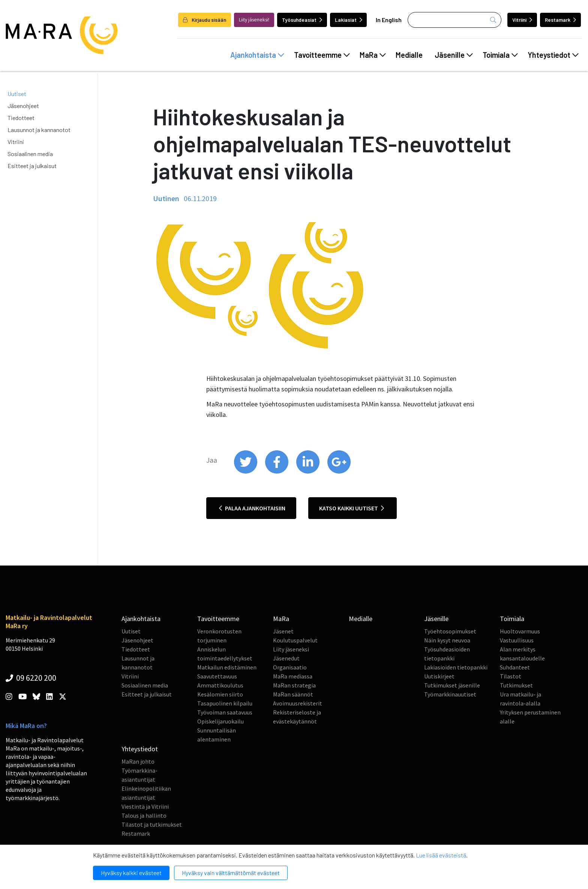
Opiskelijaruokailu (220, 721)
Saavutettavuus (217, 676)
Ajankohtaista (257, 55)
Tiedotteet (21, 118)
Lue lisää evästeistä (441, 855)
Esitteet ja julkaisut (32, 166)
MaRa (373, 55)
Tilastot (511, 676)
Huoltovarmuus (520, 631)
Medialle (409, 55)
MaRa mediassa (293, 676)
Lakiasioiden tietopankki (456, 667)
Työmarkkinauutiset (450, 694)
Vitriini (522, 20)
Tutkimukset (516, 685)
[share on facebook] (277, 472)
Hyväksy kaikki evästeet (131, 873)
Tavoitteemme (322, 55)
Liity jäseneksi (291, 649)
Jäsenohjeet (23, 106)
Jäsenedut (286, 658)
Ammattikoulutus (220, 685)
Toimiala (500, 55)
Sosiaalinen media (30, 154)
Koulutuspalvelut (295, 640)
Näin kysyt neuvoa (447, 640)
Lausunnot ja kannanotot (39, 130)
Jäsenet (283, 631)
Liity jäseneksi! (254, 20)
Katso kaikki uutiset (352, 508)
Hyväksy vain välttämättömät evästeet (231, 873)
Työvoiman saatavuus (225, 712)
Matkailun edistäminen (227, 667)
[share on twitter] (246, 472)
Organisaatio (290, 667)
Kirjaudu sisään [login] (205, 20)
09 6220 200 (31, 678)
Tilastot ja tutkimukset (152, 824)
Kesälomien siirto (220, 694)
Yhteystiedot (553, 55)
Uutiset (17, 94)
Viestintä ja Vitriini (145, 806)
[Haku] (454, 20)
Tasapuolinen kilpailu (225, 703)
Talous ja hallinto (144, 815)
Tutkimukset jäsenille (452, 685)
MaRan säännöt (293, 694)
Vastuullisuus (517, 640)
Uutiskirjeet (439, 676)
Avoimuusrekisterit (298, 703)
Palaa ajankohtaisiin (252, 508)
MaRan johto (138, 761)
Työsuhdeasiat (302, 20)
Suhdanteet (515, 667)
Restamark (560, 20)
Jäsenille (454, 55)
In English (389, 20)
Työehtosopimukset (450, 631)
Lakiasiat (349, 20)
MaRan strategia (294, 685)
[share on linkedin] (308, 472)
